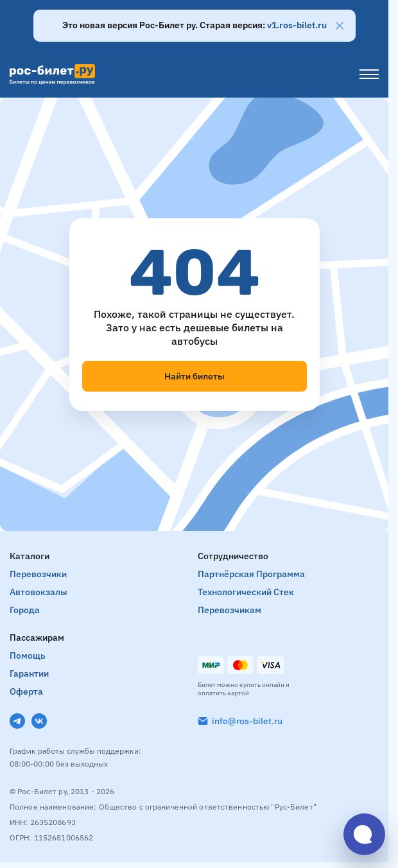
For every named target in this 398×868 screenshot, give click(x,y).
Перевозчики (38, 574)
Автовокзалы (39, 592)
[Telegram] (17, 721)
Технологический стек (246, 592)
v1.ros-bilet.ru (297, 25)
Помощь (28, 655)
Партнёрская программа (251, 574)
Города (25, 610)
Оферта (26, 691)
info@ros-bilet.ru (247, 721)
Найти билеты (195, 376)
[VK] (39, 721)
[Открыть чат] (364, 834)
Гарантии (29, 673)
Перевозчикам (229, 610)
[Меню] (369, 74)
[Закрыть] (340, 26)
